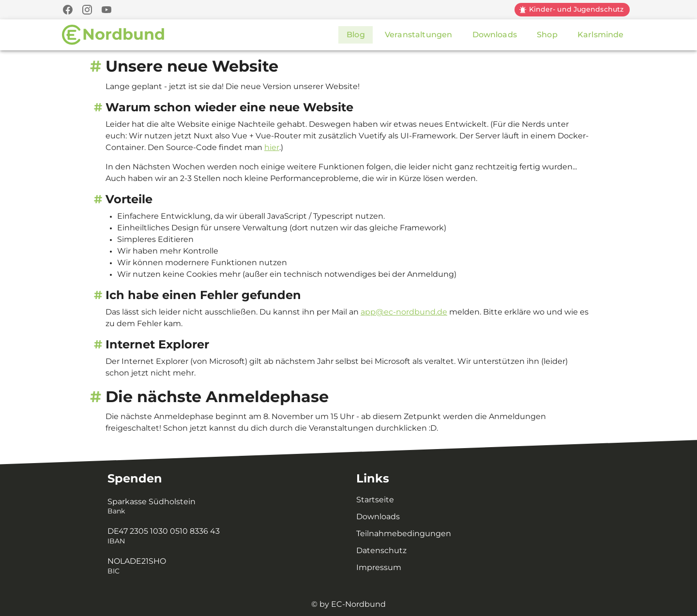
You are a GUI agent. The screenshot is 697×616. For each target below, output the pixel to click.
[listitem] (220, 507)
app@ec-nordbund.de (404, 312)
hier (272, 148)
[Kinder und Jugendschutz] (572, 10)
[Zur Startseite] (114, 35)
